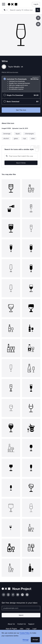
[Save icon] (38, 18)
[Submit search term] (38, 10)
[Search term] (22, 10)
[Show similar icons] (38, 24)
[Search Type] (5, 10)
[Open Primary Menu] (4, 4)
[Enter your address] (21, 608)
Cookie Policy (25, 633)
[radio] (21, 84)
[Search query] (21, 156)
